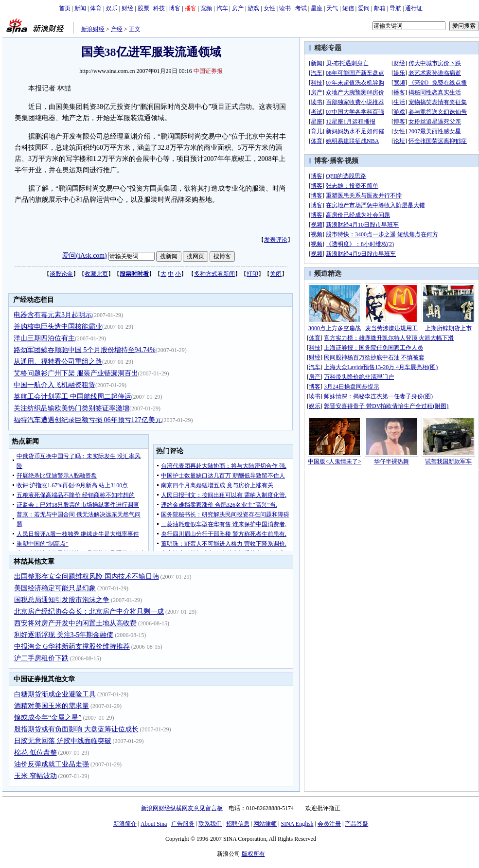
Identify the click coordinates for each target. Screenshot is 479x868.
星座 (317, 8)
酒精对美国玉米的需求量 (52, 706)
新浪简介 (125, 824)
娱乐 (112, 8)
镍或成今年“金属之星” (48, 717)
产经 (117, 29)
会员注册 (329, 824)
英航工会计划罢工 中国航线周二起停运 (72, 397)
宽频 (206, 8)
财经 (127, 8)
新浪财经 (93, 29)
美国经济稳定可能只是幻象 (55, 588)
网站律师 (265, 824)
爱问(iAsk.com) (84, 256)
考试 (301, 8)
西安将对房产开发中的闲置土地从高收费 (75, 623)
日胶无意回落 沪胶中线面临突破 (63, 741)
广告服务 (183, 824)
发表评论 (276, 240)
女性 (269, 8)
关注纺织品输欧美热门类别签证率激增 (71, 408)
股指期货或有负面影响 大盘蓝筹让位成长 (76, 729)
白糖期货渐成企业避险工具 (55, 694)
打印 (252, 274)
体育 (96, 8)
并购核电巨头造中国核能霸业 (58, 327)
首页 (65, 8)
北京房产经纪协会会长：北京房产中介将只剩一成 (89, 611)
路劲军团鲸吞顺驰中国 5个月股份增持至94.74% (85, 350)
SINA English (297, 824)
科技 (159, 8)
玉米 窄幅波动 (35, 776)
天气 (332, 8)
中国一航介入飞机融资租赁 (54, 385)
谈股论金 (61, 274)
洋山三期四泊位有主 (44, 338)
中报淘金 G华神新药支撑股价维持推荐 (72, 647)
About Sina (154, 824)
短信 (348, 8)
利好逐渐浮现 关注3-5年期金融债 (64, 635)
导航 (395, 8)
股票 (143, 8)
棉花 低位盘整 (35, 753)
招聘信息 (238, 824)
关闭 (276, 274)
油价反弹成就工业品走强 (52, 764)
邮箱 (380, 8)
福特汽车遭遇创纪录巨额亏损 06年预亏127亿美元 (88, 420)
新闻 (80, 8)
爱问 (364, 8)
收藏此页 (96, 274)
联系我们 (210, 824)
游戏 (253, 8)
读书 (285, 8)
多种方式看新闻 (214, 274)
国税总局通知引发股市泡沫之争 (62, 600)
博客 (175, 8)
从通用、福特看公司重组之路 (58, 362)
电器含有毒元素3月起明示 (53, 315)
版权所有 (253, 854)
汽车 (222, 8)
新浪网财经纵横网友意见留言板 (182, 808)
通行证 (414, 8)
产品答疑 (356, 824)
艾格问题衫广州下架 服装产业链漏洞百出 (76, 373)
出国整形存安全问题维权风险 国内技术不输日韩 (87, 576)
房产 (238, 8)
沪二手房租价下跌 (41, 658)
